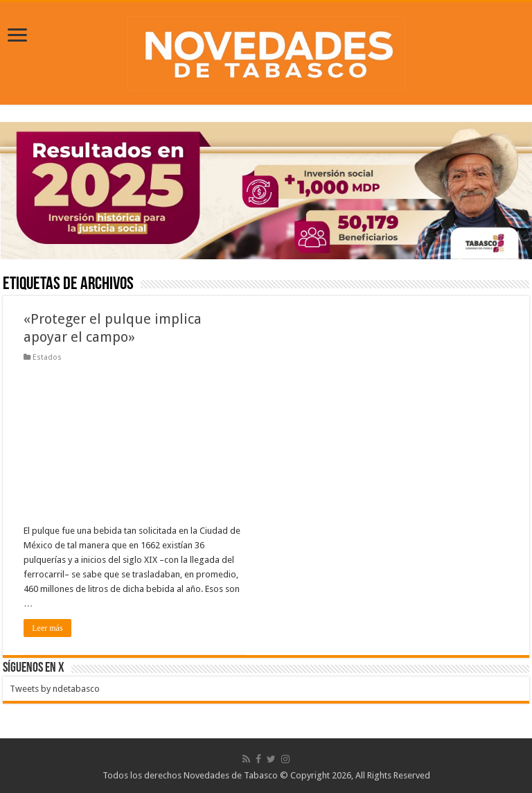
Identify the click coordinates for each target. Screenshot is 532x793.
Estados (47, 357)
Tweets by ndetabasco (55, 689)
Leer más (47, 628)
